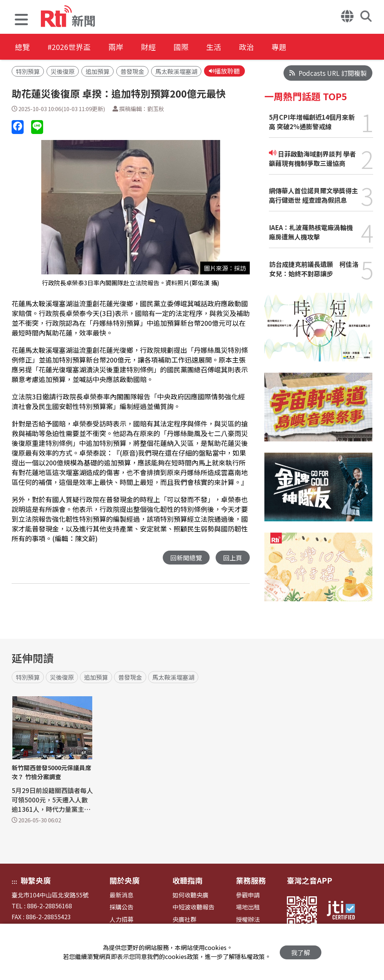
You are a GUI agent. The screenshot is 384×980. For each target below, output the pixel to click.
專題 (287, 47)
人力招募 (121, 919)
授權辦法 (248, 919)
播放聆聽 (224, 71)
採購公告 (121, 907)
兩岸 (118, 47)
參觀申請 (248, 895)
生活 (220, 47)
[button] (21, 20)
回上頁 (233, 558)
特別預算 (28, 72)
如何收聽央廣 (190, 895)
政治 (253, 47)
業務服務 (251, 880)
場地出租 (248, 907)
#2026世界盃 (70, 47)
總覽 (22, 47)
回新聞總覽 (186, 558)
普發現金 (132, 72)
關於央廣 (124, 880)
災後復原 (63, 72)
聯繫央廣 (36, 880)
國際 (186, 47)
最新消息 (121, 895)
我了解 (301, 952)
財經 (152, 47)
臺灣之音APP (310, 880)
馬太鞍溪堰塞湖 (176, 72)
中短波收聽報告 (193, 907)
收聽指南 (187, 880)
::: (14, 881)
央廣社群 (184, 919)
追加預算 (97, 72)
